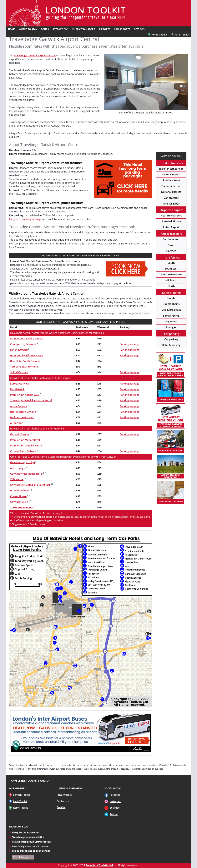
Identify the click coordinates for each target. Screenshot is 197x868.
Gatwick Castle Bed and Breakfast (30, 485)
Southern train (171, 180)
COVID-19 (139, 29)
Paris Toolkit (180, 35)
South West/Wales (171, 274)
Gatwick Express (171, 174)
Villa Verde (17, 479)
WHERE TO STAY (28, 29)
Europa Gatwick (20, 384)
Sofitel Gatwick (19, 372)
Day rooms (171, 321)
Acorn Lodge (18, 468)
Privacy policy (64, 795)
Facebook (115, 795)
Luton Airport (171, 227)
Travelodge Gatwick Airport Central (35, 55)
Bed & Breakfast (171, 310)
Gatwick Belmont (20, 490)
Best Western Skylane (23, 412)
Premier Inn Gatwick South (26, 445)
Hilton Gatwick (19, 350)
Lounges (171, 327)
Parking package (129, 344)
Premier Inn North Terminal (27, 338)
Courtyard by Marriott (23, 344)
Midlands (171, 280)
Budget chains (171, 304)
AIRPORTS (105, 29)
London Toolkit (22, 795)
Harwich (171, 251)
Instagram (116, 801)
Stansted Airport (171, 221)
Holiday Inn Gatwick (22, 417)
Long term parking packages (26, 219)
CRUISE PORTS (122, 29)
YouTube (115, 808)
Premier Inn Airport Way (25, 395)
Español (61, 807)
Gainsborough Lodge (23, 462)
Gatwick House (19, 502)
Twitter (114, 814)
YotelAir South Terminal (24, 367)
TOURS (45, 29)
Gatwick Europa (20, 434)
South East (171, 269)
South (171, 263)
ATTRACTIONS (61, 29)
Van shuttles (171, 198)
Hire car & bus (171, 204)
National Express (171, 192)
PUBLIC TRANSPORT (84, 29)
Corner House (18, 496)
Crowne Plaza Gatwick (23, 451)
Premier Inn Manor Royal (25, 440)
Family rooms (171, 316)
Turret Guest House (22, 507)
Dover (171, 245)
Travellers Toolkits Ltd (99, 865)
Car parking (171, 339)
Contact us (63, 801)
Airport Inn (17, 423)
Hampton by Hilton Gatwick (27, 355)
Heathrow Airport (171, 216)
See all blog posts (23, 857)
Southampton (171, 239)
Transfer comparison (171, 169)
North (171, 286)
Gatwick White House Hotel (26, 474)
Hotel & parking (171, 345)
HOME (12, 29)
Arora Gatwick (19, 406)
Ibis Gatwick (17, 389)
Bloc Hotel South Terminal (26, 361)
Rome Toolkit (158, 35)
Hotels (171, 298)
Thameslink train (171, 186)
